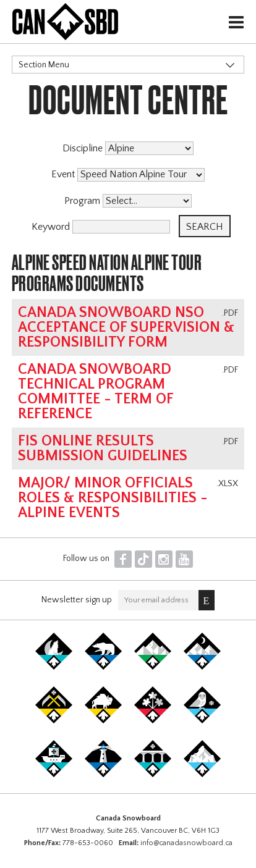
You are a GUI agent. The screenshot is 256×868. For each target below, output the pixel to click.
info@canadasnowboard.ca (186, 843)
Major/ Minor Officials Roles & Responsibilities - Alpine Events (113, 498)
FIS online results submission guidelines (103, 449)
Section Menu (44, 65)
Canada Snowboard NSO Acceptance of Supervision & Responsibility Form (126, 327)
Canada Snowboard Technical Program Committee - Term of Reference (96, 392)
